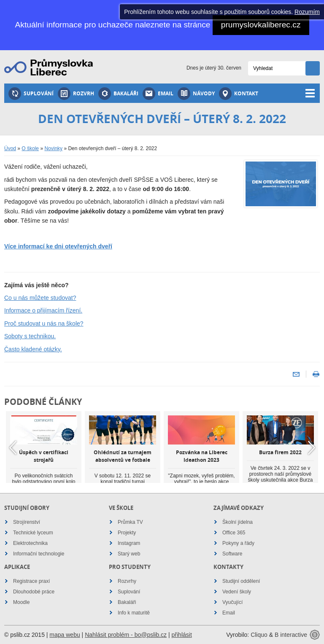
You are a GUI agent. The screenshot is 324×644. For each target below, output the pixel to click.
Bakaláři (118, 94)
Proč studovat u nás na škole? (44, 323)
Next (311, 447)
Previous (13, 447)
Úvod (10, 148)
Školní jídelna (238, 522)
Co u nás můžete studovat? (40, 298)
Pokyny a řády (238, 543)
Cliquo (259, 635)
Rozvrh (76, 94)
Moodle (21, 602)
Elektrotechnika (30, 543)
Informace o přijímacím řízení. (43, 310)
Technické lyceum (33, 533)
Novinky (53, 148)
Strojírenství (27, 522)
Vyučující (232, 602)
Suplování (31, 94)
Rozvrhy (127, 581)
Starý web (129, 554)
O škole (30, 148)
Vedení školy (237, 592)
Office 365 (234, 533)
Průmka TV (130, 522)
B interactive (291, 635)
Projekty (127, 533)
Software (232, 554)
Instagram (129, 543)
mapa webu (65, 635)
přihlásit (182, 635)
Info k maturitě (134, 613)
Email (158, 94)
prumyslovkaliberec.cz (261, 25)
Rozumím (307, 12)
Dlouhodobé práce (34, 592)
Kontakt (239, 94)
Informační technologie (39, 554)
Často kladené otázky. (33, 349)
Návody (196, 94)
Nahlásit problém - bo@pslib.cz (126, 635)
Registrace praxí (31, 581)
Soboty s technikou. (30, 336)
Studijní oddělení (241, 581)
